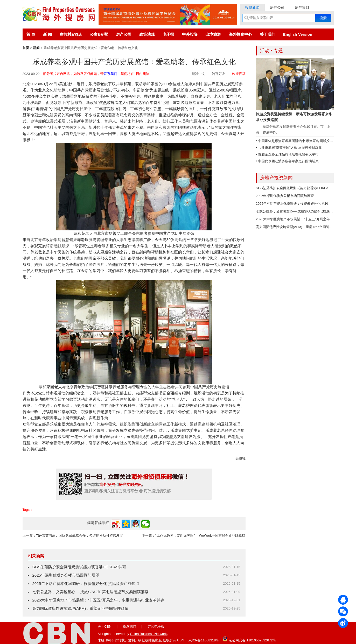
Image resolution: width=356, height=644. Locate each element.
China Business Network (149, 634)
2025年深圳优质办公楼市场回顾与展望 (66, 575)
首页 (26, 48)
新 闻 (47, 34)
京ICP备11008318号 (204, 640)
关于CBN (105, 627)
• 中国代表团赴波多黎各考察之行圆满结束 (287, 161)
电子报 (168, 34)
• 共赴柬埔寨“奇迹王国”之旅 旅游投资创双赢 (289, 148)
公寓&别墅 (99, 34)
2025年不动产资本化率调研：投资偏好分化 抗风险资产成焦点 (86, 583)
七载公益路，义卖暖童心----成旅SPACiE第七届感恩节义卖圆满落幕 (90, 592)
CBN (181, 640)
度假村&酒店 (71, 34)
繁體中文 (198, 74)
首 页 (31, 34)
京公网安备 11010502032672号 (249, 639)
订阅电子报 (156, 627)
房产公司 (277, 8)
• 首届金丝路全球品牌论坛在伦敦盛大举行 (287, 154)
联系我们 (110, 74)
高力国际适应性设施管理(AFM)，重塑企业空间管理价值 (81, 608)
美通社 (240, 458)
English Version (298, 34)
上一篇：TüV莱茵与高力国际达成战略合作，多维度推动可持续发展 (73, 536)
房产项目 (302, 8)
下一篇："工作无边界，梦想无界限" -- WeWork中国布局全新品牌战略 (194, 536)
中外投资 (190, 34)
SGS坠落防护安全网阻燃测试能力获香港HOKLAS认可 (79, 567)
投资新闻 (252, 8)
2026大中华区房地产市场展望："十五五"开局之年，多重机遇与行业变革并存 (98, 600)
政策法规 (147, 34)
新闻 (36, 48)
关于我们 (268, 34)
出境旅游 (213, 34)
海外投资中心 (240, 34)
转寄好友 (219, 74)
